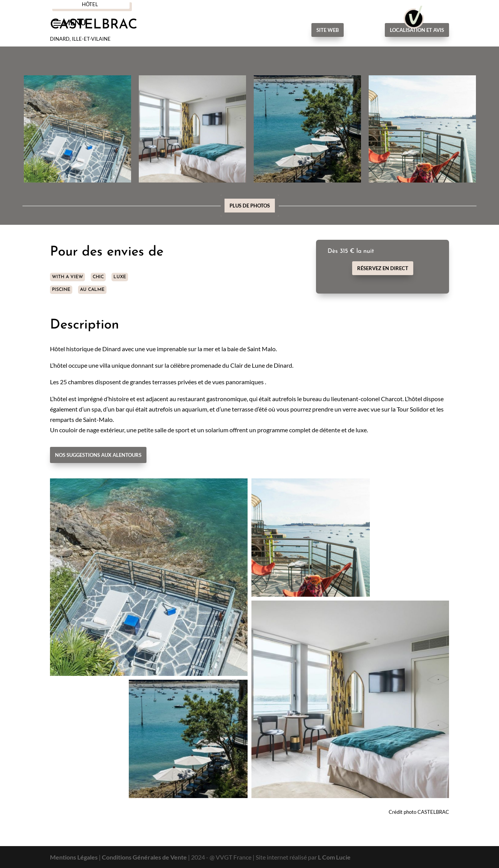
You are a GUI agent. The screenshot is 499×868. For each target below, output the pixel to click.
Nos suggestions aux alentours (98, 455)
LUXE (120, 277)
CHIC (98, 277)
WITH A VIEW (67, 277)
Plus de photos (250, 206)
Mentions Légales (74, 857)
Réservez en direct (383, 268)
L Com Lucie (334, 857)
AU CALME (92, 290)
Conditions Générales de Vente (144, 857)
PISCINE (61, 290)
